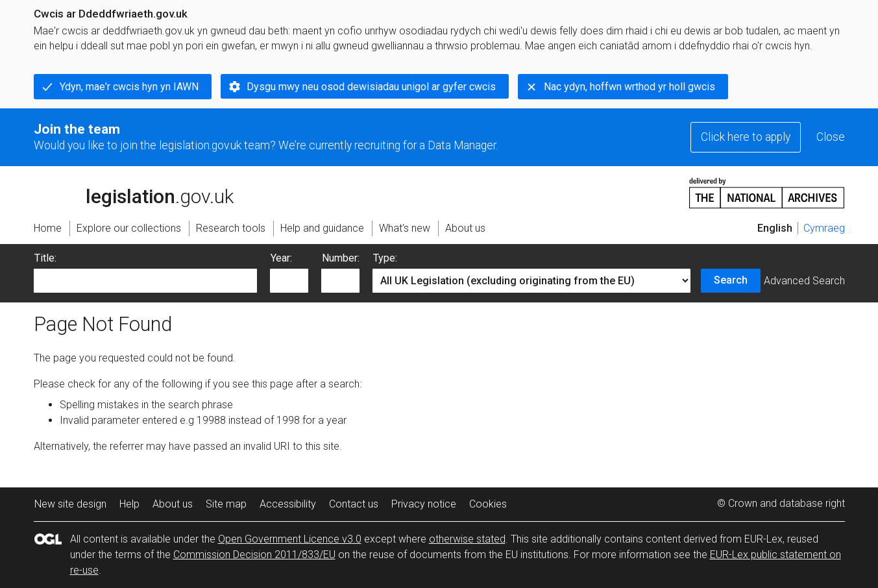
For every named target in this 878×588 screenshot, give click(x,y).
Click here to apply (746, 137)
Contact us (354, 504)
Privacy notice (424, 504)
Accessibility (288, 504)
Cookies (488, 504)
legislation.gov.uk (134, 192)
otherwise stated (467, 539)
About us (173, 504)
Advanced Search (804, 281)
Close (831, 137)
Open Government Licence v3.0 (290, 539)
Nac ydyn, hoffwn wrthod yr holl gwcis (629, 87)
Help (129, 504)
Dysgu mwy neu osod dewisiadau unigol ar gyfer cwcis (371, 87)
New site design (70, 504)
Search (731, 280)
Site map (226, 504)
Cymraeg (824, 228)
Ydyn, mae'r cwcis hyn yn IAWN (129, 87)
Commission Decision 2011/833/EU (254, 555)
